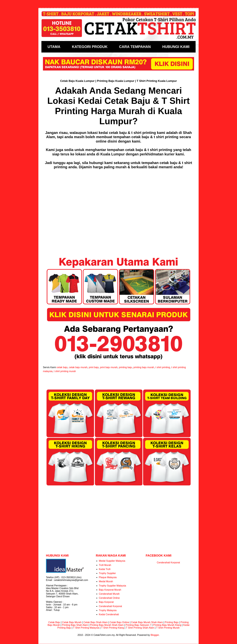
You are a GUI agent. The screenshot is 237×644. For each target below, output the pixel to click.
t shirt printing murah (65, 371)
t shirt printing (163, 367)
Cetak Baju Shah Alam (96, 622)
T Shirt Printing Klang (113, 628)
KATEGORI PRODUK (90, 47)
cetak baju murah (78, 367)
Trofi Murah (105, 565)
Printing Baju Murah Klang (167, 625)
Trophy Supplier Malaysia (112, 586)
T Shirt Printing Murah (168, 628)
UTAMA (54, 47)
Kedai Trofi (105, 569)
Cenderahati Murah (109, 594)
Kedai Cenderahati (109, 614)
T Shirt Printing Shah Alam (140, 628)
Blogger (155, 635)
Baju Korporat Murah (110, 590)
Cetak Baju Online (119, 622)
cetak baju (62, 367)
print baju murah (109, 367)
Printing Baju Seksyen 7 (138, 625)
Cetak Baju (54, 622)
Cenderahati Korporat (110, 606)
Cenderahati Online (109, 598)
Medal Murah (106, 581)
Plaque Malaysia (108, 577)
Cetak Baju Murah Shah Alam (147, 622)
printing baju (125, 367)
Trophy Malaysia (108, 610)
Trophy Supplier (107, 573)
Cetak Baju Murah (72, 622)
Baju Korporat (106, 602)
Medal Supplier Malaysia (112, 561)
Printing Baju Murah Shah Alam (107, 625)
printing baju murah (144, 367)
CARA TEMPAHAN (135, 47)
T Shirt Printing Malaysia (86, 628)
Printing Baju (172, 622)
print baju (94, 367)
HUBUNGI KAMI (176, 47)
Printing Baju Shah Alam (75, 625)
